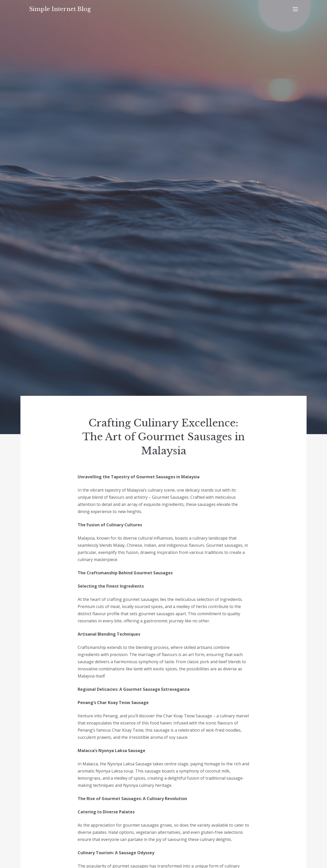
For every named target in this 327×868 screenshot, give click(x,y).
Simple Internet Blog (60, 9)
